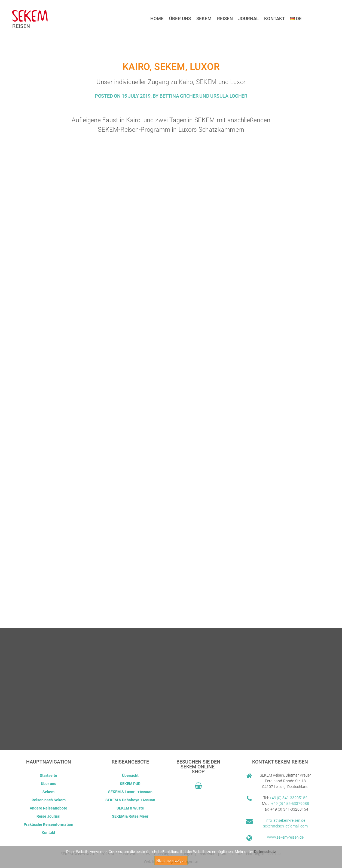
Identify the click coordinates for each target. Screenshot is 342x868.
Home (157, 19)
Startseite (48, 775)
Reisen (225, 19)
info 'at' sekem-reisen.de (285, 820)
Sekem (204, 19)
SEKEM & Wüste (130, 808)
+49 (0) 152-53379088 (290, 804)
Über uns (180, 19)
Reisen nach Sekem (49, 800)
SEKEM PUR (130, 784)
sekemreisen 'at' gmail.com (285, 826)
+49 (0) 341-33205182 (288, 798)
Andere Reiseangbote (48, 808)
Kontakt (274, 19)
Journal (248, 19)
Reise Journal (48, 816)
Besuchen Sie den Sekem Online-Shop (198, 767)
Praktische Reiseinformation (48, 824)
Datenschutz (265, 853)
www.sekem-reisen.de (285, 837)
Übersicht (130, 775)
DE (296, 19)
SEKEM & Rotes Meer (130, 816)
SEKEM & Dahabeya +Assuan (130, 800)
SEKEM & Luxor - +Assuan (130, 792)
